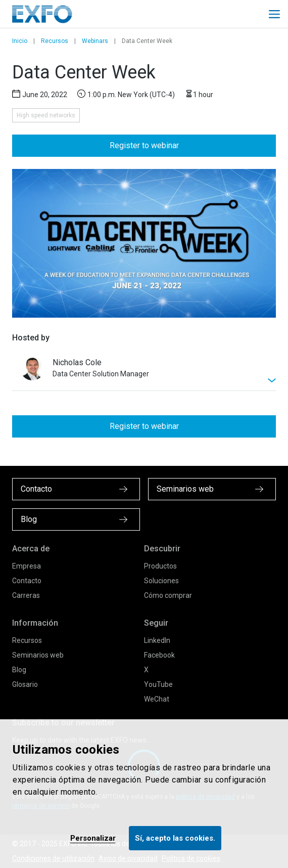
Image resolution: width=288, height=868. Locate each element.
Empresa (27, 566)
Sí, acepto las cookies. (175, 838)
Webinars (95, 41)
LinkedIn (157, 640)
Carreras (26, 595)
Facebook (159, 655)
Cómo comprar (168, 595)
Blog (19, 670)
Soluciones (161, 581)
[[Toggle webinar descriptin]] (144, 373)
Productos (160, 566)
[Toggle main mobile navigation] (274, 14)
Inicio (20, 41)
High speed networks (46, 115)
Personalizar (93, 838)
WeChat (157, 699)
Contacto (27, 581)
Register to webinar (144, 145)
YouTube (158, 684)
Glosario (25, 684)
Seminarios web (38, 655)
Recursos (55, 41)
